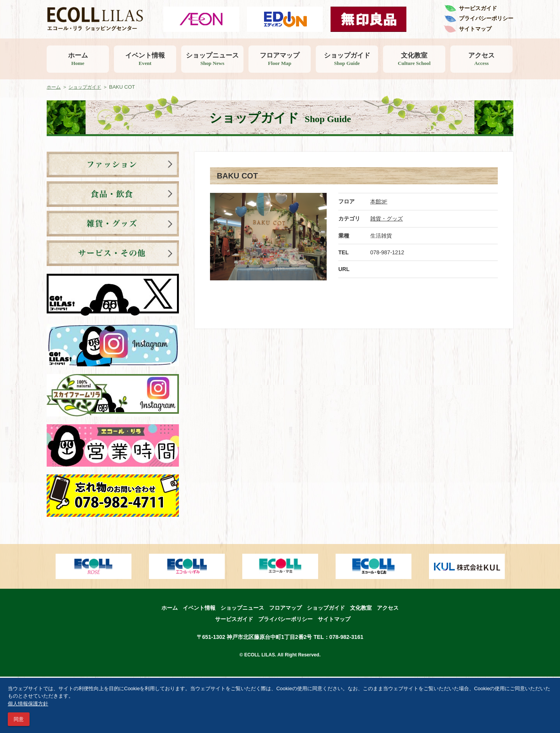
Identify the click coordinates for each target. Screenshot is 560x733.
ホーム (78, 59)
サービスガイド (478, 8)
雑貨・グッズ (387, 218)
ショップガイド (347, 59)
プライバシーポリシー (486, 18)
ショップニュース (212, 59)
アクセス (481, 59)
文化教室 (414, 59)
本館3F (379, 201)
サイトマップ (475, 29)
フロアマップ (280, 59)
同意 (19, 719)
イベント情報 (145, 59)
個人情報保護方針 (28, 704)
